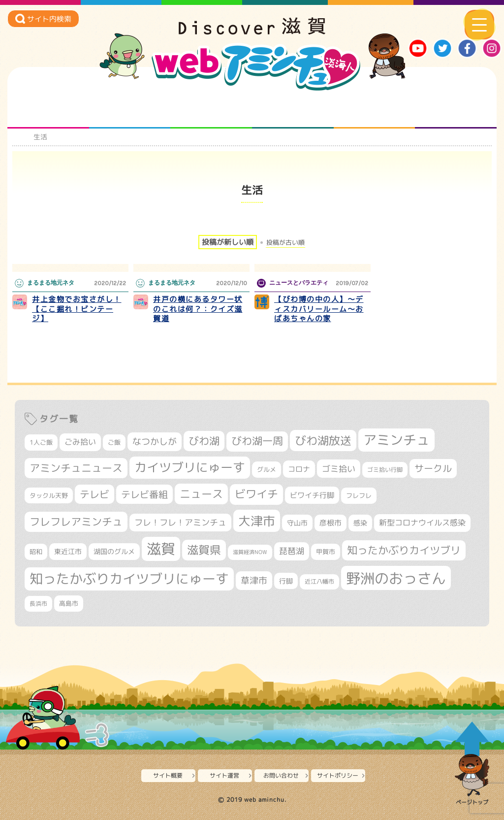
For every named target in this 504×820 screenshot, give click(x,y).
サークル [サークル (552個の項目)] (433, 468)
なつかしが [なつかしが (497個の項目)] (155, 442)
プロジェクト (374, 109)
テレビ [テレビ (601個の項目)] (94, 494)
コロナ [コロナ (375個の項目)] (299, 469)
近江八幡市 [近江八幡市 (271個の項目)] (319, 582)
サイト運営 (224, 775)
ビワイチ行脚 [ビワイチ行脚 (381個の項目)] (312, 495)
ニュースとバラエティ (456, 109)
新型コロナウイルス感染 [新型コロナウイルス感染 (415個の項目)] (422, 523)
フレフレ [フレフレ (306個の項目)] (359, 495)
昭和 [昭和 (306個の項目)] (36, 552)
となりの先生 (130, 109)
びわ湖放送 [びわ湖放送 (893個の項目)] (323, 440)
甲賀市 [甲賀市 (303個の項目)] (326, 552)
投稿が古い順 (285, 243)
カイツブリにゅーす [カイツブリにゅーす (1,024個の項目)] (190, 467)
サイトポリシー (338, 775)
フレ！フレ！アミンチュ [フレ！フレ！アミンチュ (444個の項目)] (180, 522)
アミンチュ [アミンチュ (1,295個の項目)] (396, 440)
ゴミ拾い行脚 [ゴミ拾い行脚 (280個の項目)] (385, 470)
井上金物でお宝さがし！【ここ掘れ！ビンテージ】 (77, 309)
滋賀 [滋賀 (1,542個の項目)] (161, 549)
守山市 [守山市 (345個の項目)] (297, 523)
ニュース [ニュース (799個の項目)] (201, 494)
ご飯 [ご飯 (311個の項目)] (114, 442)
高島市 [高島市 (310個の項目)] (69, 603)
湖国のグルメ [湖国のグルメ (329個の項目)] (114, 551)
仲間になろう (211, 109)
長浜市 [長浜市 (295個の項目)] (38, 604)
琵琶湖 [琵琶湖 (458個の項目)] (292, 551)
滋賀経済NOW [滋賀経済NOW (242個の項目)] (250, 552)
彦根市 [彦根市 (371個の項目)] (331, 523)
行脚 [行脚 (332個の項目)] (286, 581)
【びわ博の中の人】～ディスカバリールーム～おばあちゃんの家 (319, 309)
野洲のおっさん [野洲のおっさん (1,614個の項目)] (396, 578)
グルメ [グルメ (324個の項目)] (267, 469)
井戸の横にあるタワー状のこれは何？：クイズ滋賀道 (198, 309)
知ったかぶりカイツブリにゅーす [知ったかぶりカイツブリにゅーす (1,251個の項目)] (129, 579)
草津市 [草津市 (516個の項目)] (254, 580)
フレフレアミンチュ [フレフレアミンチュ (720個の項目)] (76, 522)
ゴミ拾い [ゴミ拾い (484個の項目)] (339, 469)
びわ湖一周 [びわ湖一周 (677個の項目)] (257, 441)
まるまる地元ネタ (293, 109)
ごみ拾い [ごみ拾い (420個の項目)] (80, 442)
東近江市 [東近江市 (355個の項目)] (68, 552)
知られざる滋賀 (48, 109)
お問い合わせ (281, 775)
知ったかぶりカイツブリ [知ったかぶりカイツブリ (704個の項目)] (404, 550)
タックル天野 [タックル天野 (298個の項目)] (49, 495)
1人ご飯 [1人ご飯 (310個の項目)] (41, 442)
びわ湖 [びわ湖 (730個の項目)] (204, 441)
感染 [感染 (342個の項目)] (360, 523)
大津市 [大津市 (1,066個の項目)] (257, 521)
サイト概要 (168, 775)
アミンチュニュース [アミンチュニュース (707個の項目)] (76, 468)
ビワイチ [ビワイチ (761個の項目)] (256, 494)
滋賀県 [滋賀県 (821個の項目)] (204, 550)
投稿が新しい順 (228, 242)
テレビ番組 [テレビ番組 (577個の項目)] (144, 494)
